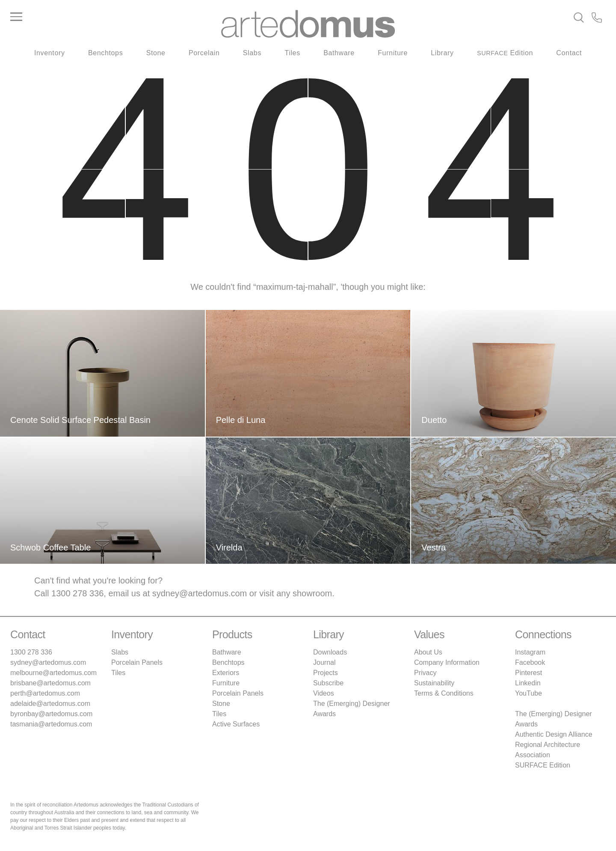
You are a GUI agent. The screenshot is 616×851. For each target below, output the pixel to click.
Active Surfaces (236, 724)
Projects (326, 673)
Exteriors (226, 673)
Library (442, 53)
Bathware (339, 53)
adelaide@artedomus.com (50, 704)
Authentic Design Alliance (554, 734)
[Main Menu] (110, 17)
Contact (569, 53)
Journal (324, 662)
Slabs (252, 53)
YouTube (529, 693)
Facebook (530, 662)
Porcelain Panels (137, 662)
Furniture (393, 53)
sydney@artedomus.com (200, 593)
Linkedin (528, 683)
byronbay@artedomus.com (51, 714)
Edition (505, 53)
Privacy (425, 673)
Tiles (292, 53)
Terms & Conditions (444, 693)
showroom (312, 593)
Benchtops (105, 53)
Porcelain (204, 53)
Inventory (50, 53)
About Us (428, 652)
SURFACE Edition (543, 765)
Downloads (330, 652)
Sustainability (434, 683)
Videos (324, 693)
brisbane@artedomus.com (50, 683)
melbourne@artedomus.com (53, 673)
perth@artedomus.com (45, 693)
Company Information (447, 662)
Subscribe (328, 683)
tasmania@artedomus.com (51, 724)
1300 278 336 (77, 593)
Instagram (530, 652)
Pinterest (529, 673)
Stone (156, 53)
